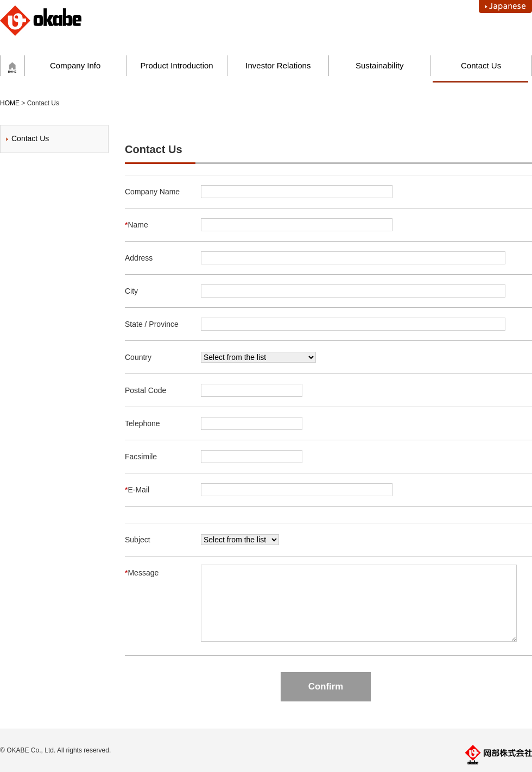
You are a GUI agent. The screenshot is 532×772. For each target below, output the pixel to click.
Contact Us (481, 65)
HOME (10, 103)
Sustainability (379, 65)
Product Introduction (176, 65)
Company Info (75, 65)
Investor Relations (278, 65)
